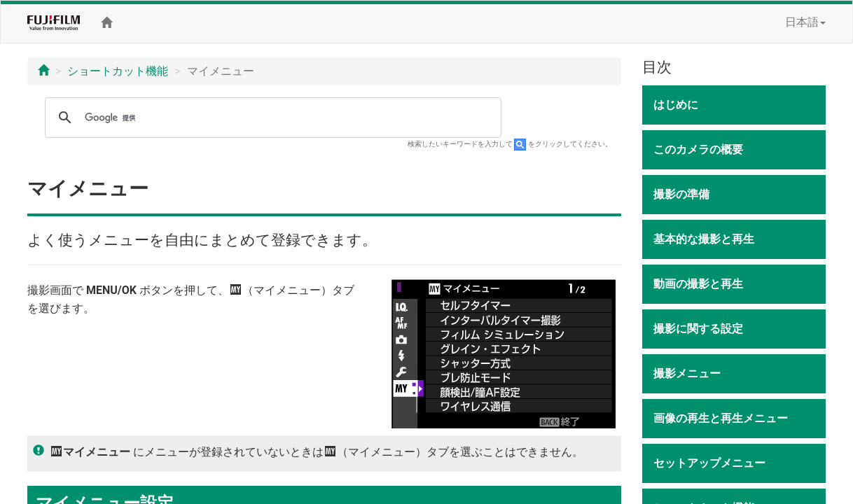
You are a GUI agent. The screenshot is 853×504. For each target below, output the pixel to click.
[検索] (271, 118)
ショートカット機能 (118, 71)
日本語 (805, 22)
